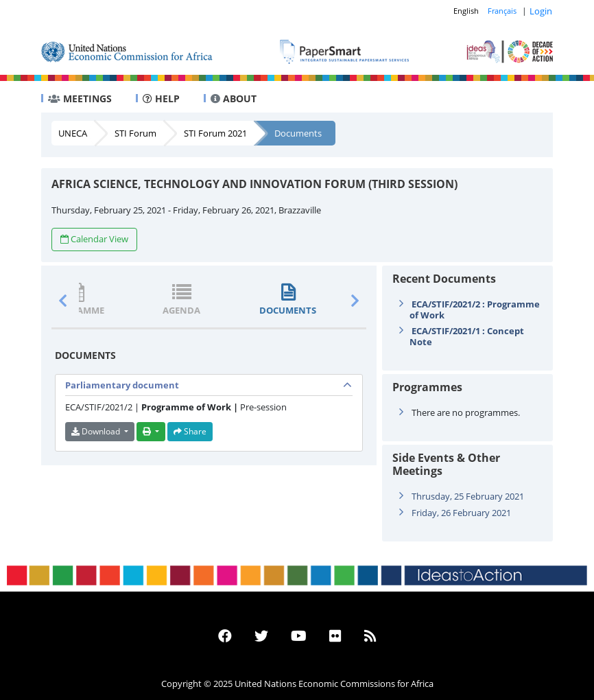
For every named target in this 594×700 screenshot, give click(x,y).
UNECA (73, 133)
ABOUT (234, 98)
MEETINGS (80, 98)
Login (541, 11)
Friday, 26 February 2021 (461, 513)
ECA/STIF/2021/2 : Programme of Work (475, 310)
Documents (298, 133)
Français (502, 11)
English (466, 11)
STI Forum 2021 (215, 133)
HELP (161, 98)
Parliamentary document (122, 385)
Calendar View (94, 239)
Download (97, 431)
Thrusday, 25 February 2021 (468, 496)
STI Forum (135, 133)
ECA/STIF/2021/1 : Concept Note (467, 336)
